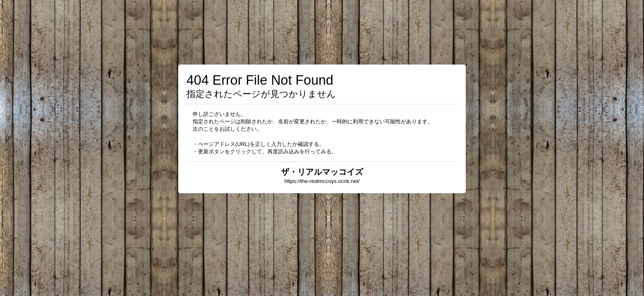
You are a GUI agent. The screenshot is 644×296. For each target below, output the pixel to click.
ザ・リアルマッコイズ (322, 172)
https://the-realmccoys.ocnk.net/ (322, 181)
